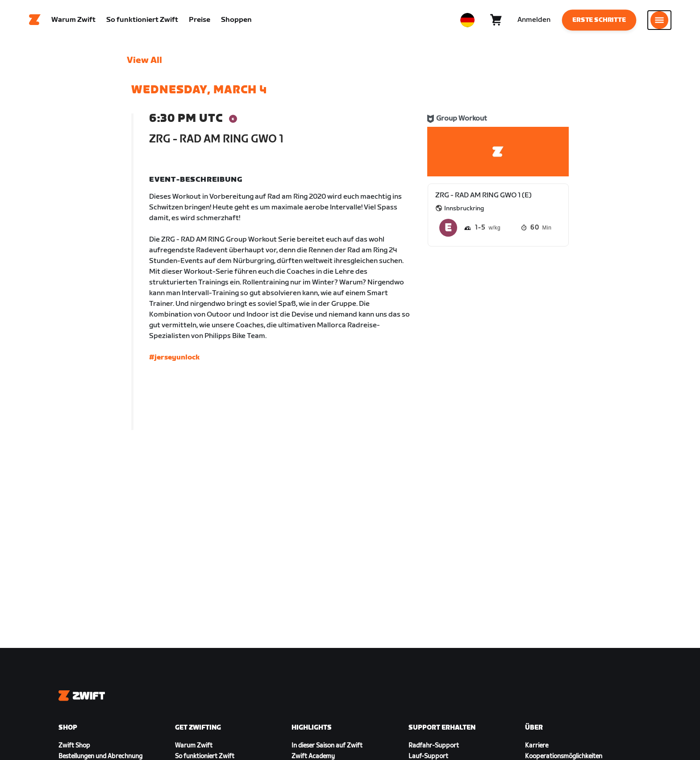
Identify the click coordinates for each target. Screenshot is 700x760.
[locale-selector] (467, 20)
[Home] (35, 20)
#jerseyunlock (175, 357)
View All (144, 60)
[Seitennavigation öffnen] (659, 20)
